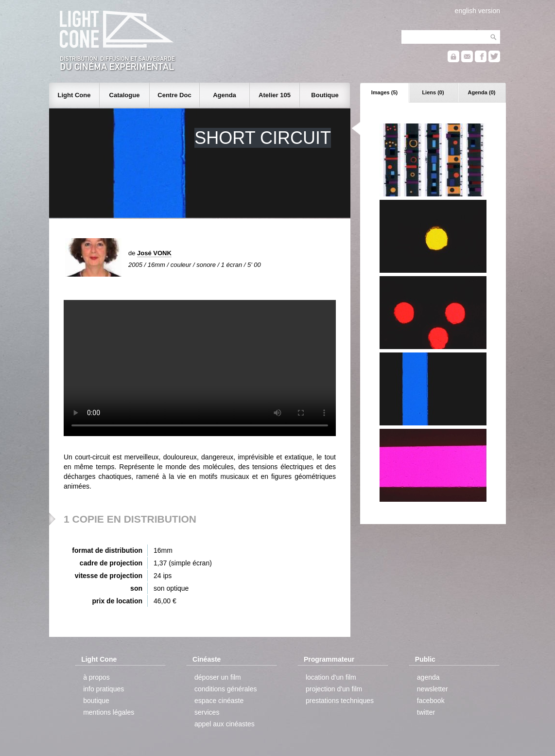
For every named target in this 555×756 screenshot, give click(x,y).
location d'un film (331, 677)
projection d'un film (334, 689)
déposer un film (218, 677)
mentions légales (109, 712)
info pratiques (104, 689)
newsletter (433, 689)
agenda (428, 677)
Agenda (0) (482, 92)
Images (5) (384, 92)
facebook (431, 701)
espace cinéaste (219, 701)
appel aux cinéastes (225, 724)
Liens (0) (433, 92)
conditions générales (225, 689)
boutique (96, 701)
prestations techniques (340, 701)
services (207, 712)
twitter (426, 712)
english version (477, 11)
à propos (96, 677)
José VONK (154, 253)
